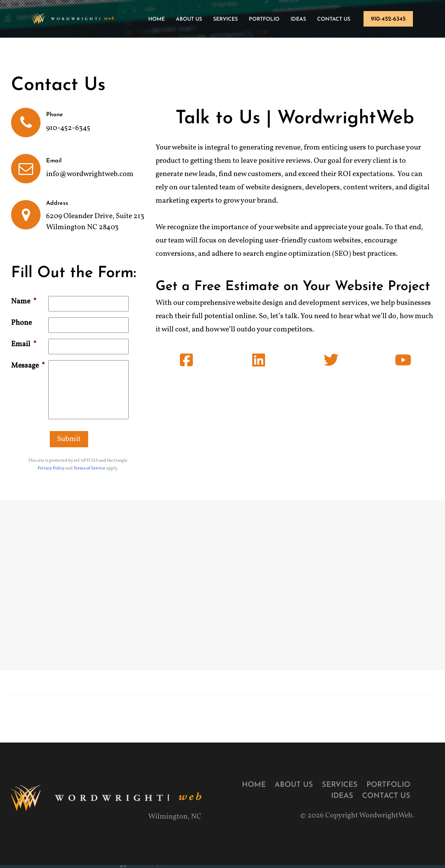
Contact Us (334, 19)
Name (24, 302)
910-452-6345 (388, 19)
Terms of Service (89, 468)
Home (157, 19)
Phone (21, 323)
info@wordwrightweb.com (90, 174)
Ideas (298, 19)
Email (24, 344)
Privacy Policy (51, 468)
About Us (189, 19)
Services (225, 19)
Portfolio (264, 19)
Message (28, 366)
